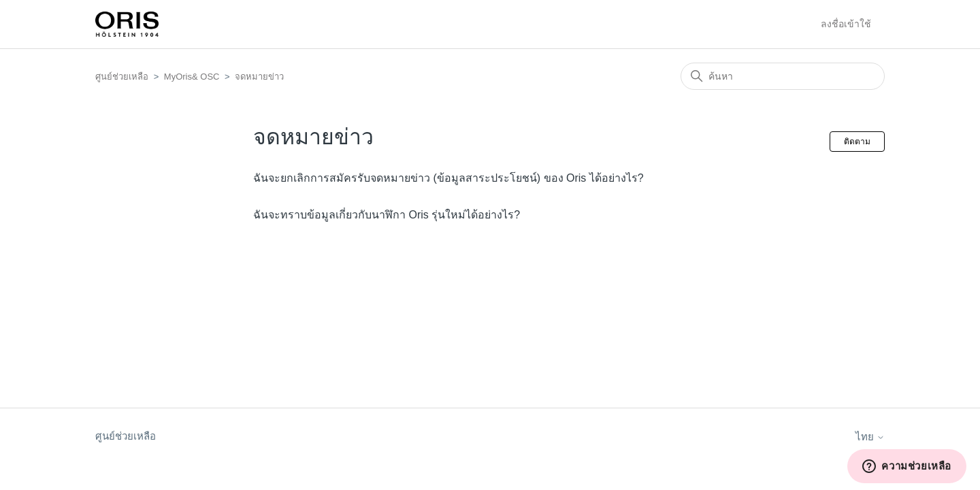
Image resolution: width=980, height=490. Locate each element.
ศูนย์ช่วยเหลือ (122, 77)
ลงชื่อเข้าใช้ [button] (846, 24)
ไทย (870, 437)
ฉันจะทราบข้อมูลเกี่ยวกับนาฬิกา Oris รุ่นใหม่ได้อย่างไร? (387, 215)
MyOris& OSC (192, 77)
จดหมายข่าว (259, 77)
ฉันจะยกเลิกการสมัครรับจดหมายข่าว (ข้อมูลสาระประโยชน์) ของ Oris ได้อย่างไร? (448, 178)
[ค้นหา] (783, 76)
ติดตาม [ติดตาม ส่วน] (857, 142)
